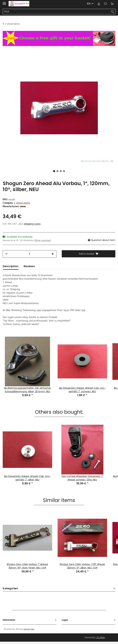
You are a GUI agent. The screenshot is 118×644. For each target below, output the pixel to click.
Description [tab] (11, 269)
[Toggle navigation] (4, 2)
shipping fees (29, 632)
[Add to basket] (89, 257)
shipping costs (32, 227)
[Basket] (112, 4)
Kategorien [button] (10, 592)
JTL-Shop (100, 641)
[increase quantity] (53, 257)
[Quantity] (30, 257)
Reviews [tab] (29, 269)
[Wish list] (105, 4)
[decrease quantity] (6, 257)
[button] (99, 4)
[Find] (56, 12)
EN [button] (89, 4)
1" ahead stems (22, 203)
